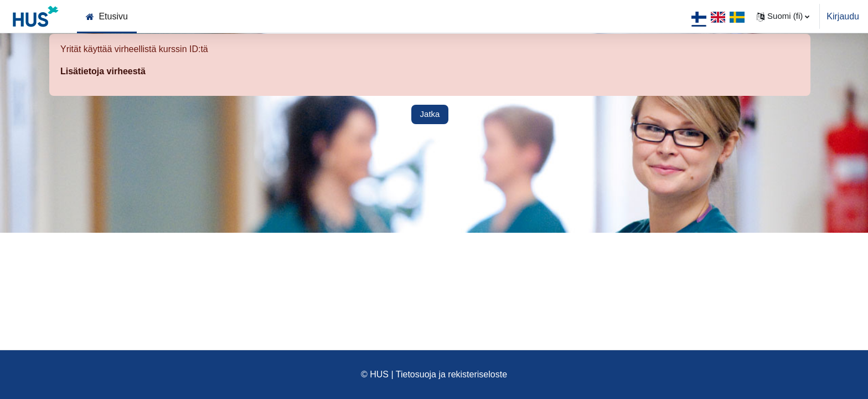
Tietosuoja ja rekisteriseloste (451, 374)
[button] (783, 16)
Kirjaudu (843, 16)
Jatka (430, 114)
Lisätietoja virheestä (103, 71)
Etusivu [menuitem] (113, 16)
